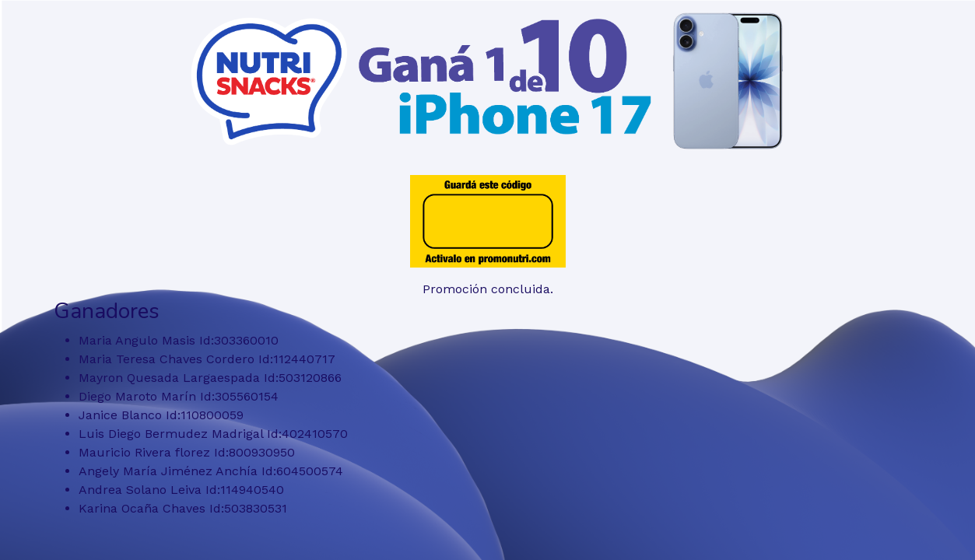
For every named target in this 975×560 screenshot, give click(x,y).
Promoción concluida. (488, 289)
